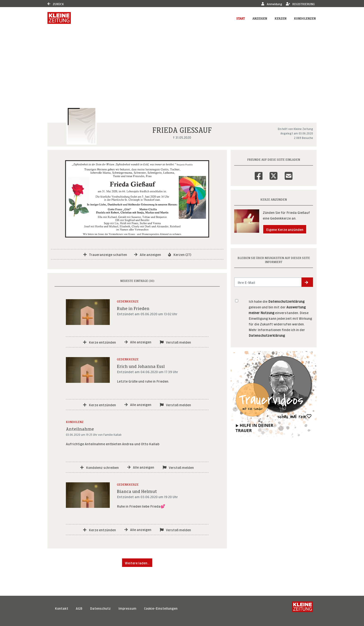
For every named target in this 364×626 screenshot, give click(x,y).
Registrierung (300, 4)
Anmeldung (272, 4)
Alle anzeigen (148, 254)
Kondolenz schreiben (99, 467)
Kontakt (61, 608)
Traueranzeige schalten (105, 254)
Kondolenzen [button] (305, 18)
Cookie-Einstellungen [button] (161, 608)
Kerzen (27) (180, 254)
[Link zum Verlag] (59, 18)
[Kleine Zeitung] (303, 608)
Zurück (56, 4)
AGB (79, 608)
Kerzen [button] (280, 18)
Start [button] (241, 18)
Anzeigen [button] (260, 18)
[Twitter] (273, 173)
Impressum (127, 608)
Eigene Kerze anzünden (285, 229)
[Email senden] (268, 282)
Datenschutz (100, 608)
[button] (307, 282)
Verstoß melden (175, 342)
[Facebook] (259, 173)
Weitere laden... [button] (137, 563)
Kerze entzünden (99, 342)
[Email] (289, 173)
